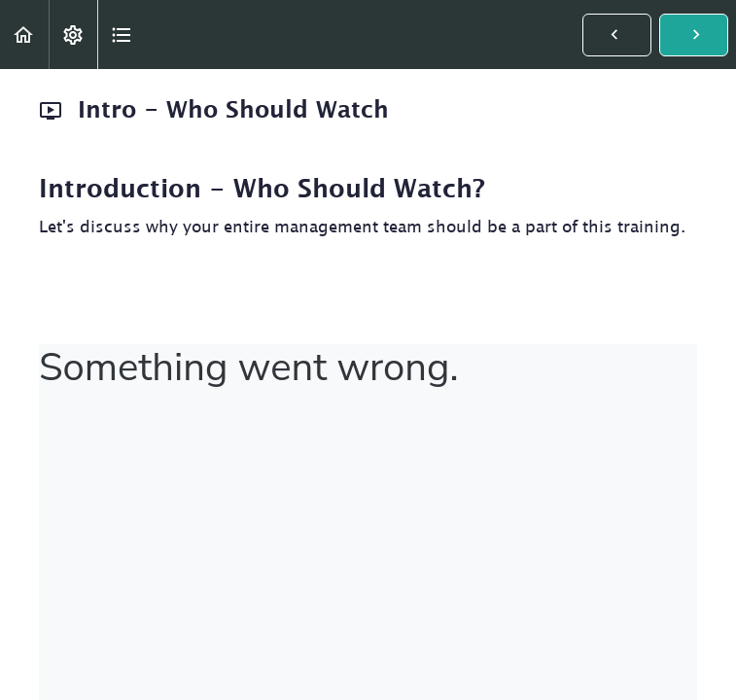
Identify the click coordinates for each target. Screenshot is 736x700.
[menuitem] (73, 35)
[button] (24, 35)
